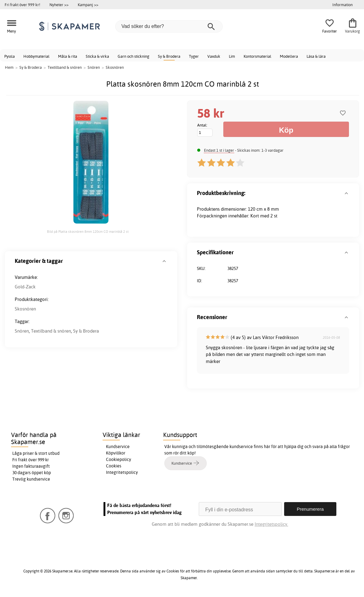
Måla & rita (68, 56)
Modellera (289, 56)
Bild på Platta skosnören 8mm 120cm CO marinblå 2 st (88, 232)
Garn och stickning (133, 56)
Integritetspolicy (122, 472)
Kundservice (118, 447)
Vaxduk (214, 56)
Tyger (194, 56)
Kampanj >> (88, 5)
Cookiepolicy (119, 459)
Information (342, 5)
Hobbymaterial (36, 56)
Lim (232, 56)
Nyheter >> (59, 5)
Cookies (114, 466)
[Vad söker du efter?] (169, 26)
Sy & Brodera (169, 56)
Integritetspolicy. (271, 524)
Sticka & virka (97, 56)
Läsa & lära (316, 56)
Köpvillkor (116, 453)
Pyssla (10, 56)
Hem (9, 67)
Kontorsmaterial (257, 56)
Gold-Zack (25, 287)
